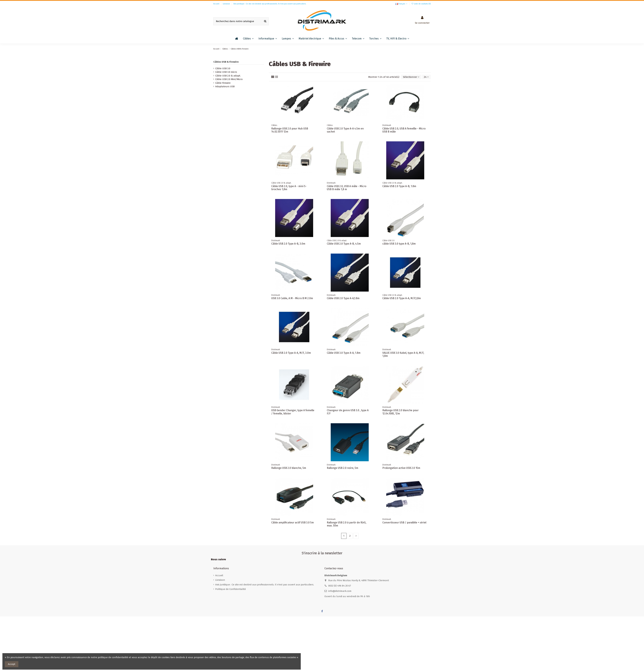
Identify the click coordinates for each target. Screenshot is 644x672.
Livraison (227, 4)
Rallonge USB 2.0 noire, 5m (343, 468)
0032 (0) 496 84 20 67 (340, 586)
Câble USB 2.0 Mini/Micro (229, 79)
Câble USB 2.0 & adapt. (228, 76)
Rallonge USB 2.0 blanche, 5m (289, 468)
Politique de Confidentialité (231, 589)
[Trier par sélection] (411, 77)
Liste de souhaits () (421, 4)
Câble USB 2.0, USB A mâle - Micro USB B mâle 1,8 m (347, 188)
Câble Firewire (223, 83)
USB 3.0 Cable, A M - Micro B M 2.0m (292, 298)
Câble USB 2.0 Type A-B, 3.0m (288, 244)
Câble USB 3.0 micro (226, 72)
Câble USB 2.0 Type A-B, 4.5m (344, 244)
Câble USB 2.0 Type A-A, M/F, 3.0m (291, 353)
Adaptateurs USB (225, 86)
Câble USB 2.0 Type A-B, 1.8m (399, 186)
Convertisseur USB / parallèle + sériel (404, 523)
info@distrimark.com (340, 591)
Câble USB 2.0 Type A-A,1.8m (343, 298)
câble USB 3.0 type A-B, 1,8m (399, 244)
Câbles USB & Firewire (226, 62)
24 (426, 77)
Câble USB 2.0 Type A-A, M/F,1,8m (402, 298)
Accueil (217, 4)
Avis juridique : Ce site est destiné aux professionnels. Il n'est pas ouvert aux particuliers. (270, 4)
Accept (12, 664)
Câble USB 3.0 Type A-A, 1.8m (344, 353)
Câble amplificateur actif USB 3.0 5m (293, 523)
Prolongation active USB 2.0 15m (401, 468)
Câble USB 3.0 (223, 68)
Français (402, 4)
